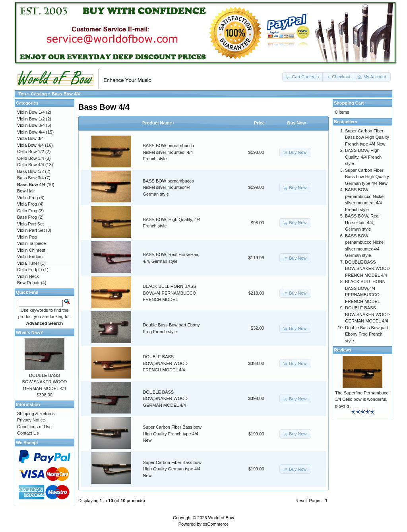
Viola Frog (27, 204)
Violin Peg (27, 237)
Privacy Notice (31, 420)
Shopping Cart (349, 103)
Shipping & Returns (36, 414)
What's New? (29, 332)
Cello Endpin (29, 270)
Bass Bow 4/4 (66, 94)
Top (22, 94)
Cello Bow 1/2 (31, 151)
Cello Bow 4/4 (31, 165)
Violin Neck (28, 276)
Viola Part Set (30, 224)
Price (259, 123)
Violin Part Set (31, 230)
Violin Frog (27, 198)
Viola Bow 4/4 (30, 145)
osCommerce (216, 524)
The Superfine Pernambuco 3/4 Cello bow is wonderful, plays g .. (362, 399)
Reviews (343, 350)
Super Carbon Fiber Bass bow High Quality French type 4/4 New (172, 434)
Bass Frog (27, 217)
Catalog (39, 94)
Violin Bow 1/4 (31, 112)
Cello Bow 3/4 (31, 158)
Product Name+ (158, 123)
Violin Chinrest (31, 250)
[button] (303, 77)
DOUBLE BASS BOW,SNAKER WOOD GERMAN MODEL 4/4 (165, 399)
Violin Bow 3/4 (31, 125)
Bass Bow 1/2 (30, 171)
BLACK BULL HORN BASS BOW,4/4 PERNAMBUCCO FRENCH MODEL (170, 293)
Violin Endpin (30, 256)
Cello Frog (27, 211)
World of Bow (221, 518)
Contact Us (28, 433)
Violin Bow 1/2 (31, 119)
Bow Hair (26, 191)
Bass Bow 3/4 (30, 178)
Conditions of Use (34, 427)
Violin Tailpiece (31, 243)
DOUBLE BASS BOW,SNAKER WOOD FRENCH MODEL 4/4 (165, 363)
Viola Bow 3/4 (30, 138)
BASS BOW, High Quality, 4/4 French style (363, 157)
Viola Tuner (28, 263)
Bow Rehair (28, 283)
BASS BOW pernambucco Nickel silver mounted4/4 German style (169, 187)
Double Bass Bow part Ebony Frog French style (367, 334)
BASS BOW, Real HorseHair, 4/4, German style (362, 222)
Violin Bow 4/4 (31, 132)
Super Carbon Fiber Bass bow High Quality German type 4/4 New (172, 469)
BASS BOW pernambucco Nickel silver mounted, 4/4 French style (169, 152)
